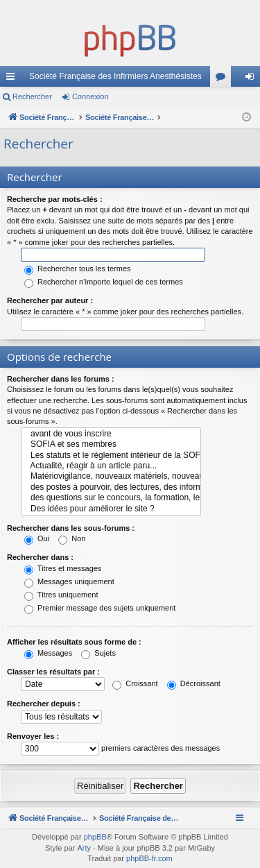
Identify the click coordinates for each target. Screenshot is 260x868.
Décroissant (194, 683)
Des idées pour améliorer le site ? (111, 509)
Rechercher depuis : (44, 704)
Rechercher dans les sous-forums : (71, 528)
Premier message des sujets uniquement (100, 608)
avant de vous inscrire (111, 434)
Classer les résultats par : (53, 672)
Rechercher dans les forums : (61, 379)
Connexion (90, 96)
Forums (223, 79)
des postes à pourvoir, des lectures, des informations (111, 487)
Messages (48, 653)
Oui (37, 538)
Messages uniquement (69, 581)
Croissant (135, 683)
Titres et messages (63, 568)
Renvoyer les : (33, 736)
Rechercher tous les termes (78, 269)
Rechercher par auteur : (50, 300)
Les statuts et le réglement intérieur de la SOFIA (111, 456)
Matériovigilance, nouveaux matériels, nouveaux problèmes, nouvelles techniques (111, 476)
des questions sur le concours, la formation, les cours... (111, 498)
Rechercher (32, 96)
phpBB (95, 837)
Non (72, 538)
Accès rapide (13, 79)
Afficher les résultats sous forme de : (74, 642)
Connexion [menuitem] (253, 79)
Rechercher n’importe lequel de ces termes (104, 282)
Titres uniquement (61, 595)
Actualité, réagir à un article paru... (111, 466)
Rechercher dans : (40, 557)
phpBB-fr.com (149, 858)
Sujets (98, 653)
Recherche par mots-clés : (55, 199)
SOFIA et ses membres (111, 444)
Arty (84, 848)
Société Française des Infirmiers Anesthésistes (115, 76)
